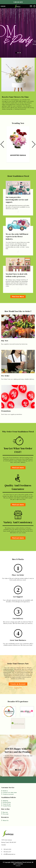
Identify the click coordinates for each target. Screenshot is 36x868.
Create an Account (18, 684)
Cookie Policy (6, 806)
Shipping (5, 801)
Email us (5, 791)
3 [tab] (20, 53)
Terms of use (6, 804)
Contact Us (18, 688)
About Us (5, 820)
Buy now (5, 812)
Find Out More (18, 297)
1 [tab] (16, 53)
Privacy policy (6, 802)
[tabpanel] (18, 33)
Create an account (7, 794)
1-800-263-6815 (18, 2)
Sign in (3, 6)
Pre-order (5, 814)
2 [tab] (18, 53)
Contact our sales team (9, 792)
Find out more (18, 468)
